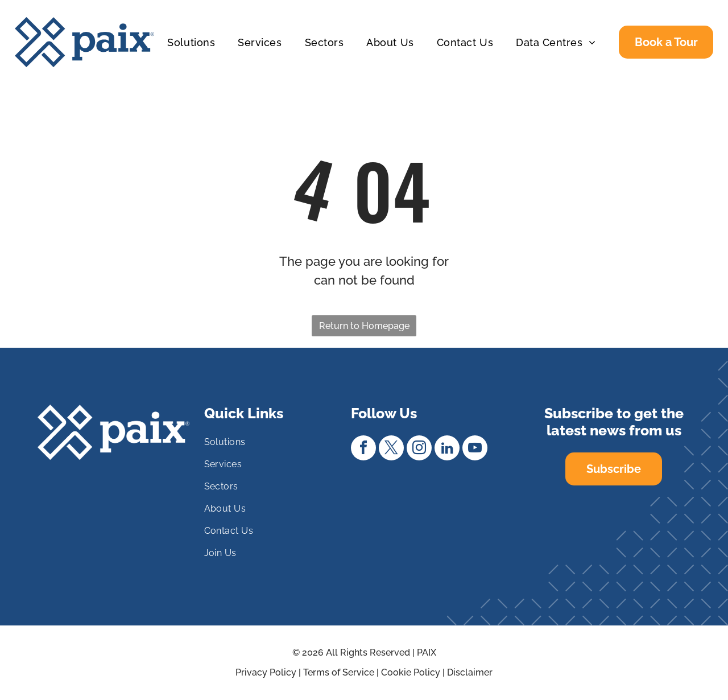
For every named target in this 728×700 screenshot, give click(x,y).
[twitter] (391, 449)
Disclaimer (470, 672)
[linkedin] (447, 449)
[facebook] (363, 449)
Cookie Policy (411, 672)
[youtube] (475, 449)
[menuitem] (191, 43)
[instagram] (419, 449)
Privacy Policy (266, 672)
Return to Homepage (364, 326)
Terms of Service (339, 672)
